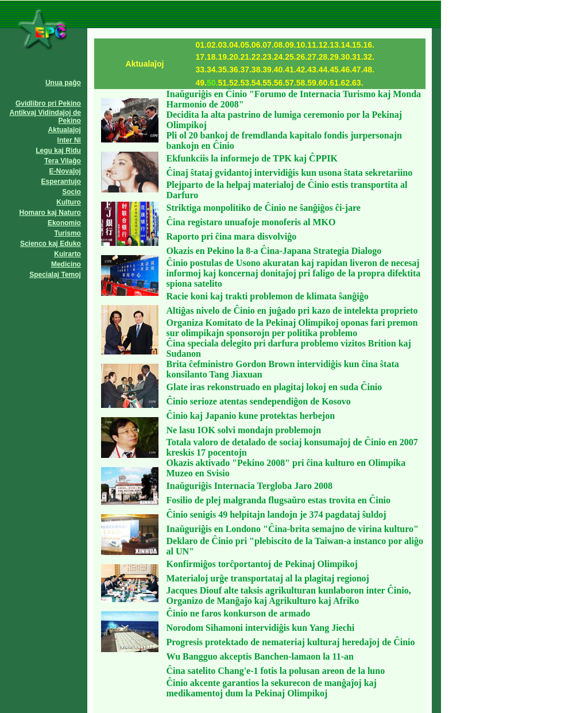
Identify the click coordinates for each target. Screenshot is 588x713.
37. (245, 70)
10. (302, 45)
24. (279, 57)
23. (268, 57)
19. (223, 57)
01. (201, 45)
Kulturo (69, 202)
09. (290, 45)
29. (335, 57)
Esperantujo (61, 182)
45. (335, 70)
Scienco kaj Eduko (51, 244)
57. (290, 83)
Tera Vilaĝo (63, 161)
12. (324, 45)
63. (357, 83)
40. (279, 70)
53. (245, 83)
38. (257, 70)
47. (357, 70)
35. (223, 70)
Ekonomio (64, 223)
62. (347, 83)
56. (279, 83)
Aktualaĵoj (65, 130)
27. (313, 57)
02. (212, 45)
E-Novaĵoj (65, 171)
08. (279, 45)
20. (235, 57)
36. (235, 70)
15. (357, 45)
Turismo (68, 233)
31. (357, 57)
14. (347, 45)
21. (245, 57)
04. (235, 45)
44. (324, 70)
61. (335, 83)
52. (235, 83)
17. (201, 57)
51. (223, 83)
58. (302, 83)
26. (302, 57)
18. (212, 57)
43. (313, 70)
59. (313, 83)
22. (257, 57)
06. (257, 45)
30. (347, 57)
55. (268, 83)
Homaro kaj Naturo (50, 213)
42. (302, 70)
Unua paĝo (63, 83)
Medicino (66, 264)
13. (335, 45)
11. (313, 45)
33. (201, 70)
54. (257, 83)
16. (369, 45)
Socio (71, 192)
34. (212, 70)
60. (324, 83)
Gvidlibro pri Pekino (48, 103)
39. (268, 70)
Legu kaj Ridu (58, 151)
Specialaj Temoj (55, 275)
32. (369, 57)
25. (290, 57)
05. (245, 45)
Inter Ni (69, 140)
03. (223, 45)
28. (324, 57)
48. (369, 70)
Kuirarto (67, 254)
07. (268, 45)
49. (201, 83)
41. (290, 70)
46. (347, 70)
